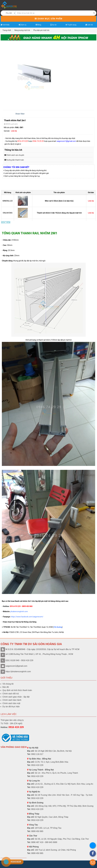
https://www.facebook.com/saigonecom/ (27, 617)
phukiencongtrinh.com (19, 611)
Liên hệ (89, 25)
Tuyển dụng (71, 25)
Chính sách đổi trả (11, 694)
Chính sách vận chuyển (15, 155)
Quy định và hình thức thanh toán (17, 690)
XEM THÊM (6, 222)
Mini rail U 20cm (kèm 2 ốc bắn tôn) (59, 201)
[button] (93, 862)
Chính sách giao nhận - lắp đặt (16, 697)
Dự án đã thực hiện (11, 707)
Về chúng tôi (8, 684)
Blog (38, 25)
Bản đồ (6, 687)
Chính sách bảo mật (11, 703)
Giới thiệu (5, 25)
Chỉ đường (58, 627)
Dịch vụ (23, 25)
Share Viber (20, 114)
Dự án (53, 25)
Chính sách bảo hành (12, 700)
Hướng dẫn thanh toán (15, 160)
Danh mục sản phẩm (48, 19)
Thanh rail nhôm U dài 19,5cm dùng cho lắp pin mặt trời (59, 213)
